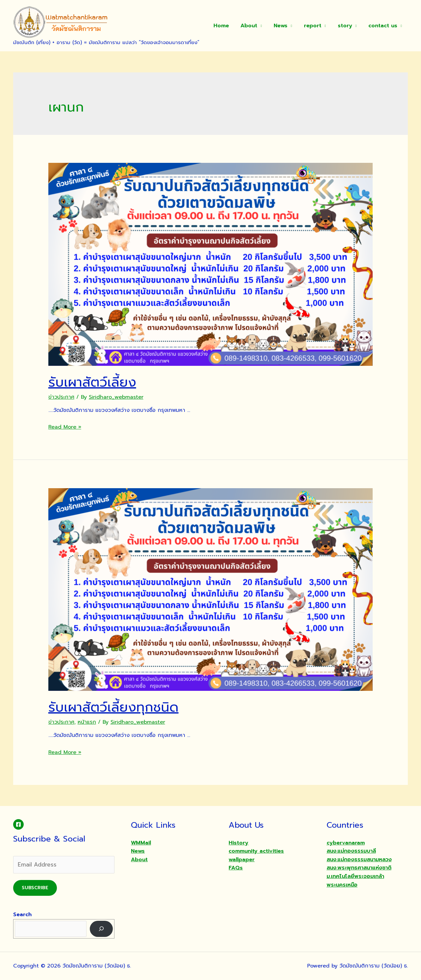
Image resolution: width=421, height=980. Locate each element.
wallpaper (242, 860)
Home (228, 26)
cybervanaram (346, 843)
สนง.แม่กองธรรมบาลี (351, 851)
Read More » (65, 427)
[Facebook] (18, 824)
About (255, 26)
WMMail (141, 843)
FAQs (236, 868)
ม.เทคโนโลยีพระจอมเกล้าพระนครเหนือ (355, 881)
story (347, 26)
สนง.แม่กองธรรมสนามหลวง (359, 860)
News (285, 26)
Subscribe (35, 888)
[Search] (101, 929)
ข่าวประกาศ (61, 397)
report (316, 26)
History (238, 843)
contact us (384, 26)
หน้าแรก (87, 722)
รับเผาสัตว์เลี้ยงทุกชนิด (113, 707)
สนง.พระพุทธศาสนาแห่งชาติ (359, 868)
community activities (256, 851)
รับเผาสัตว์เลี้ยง (92, 382)
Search (22, 915)
